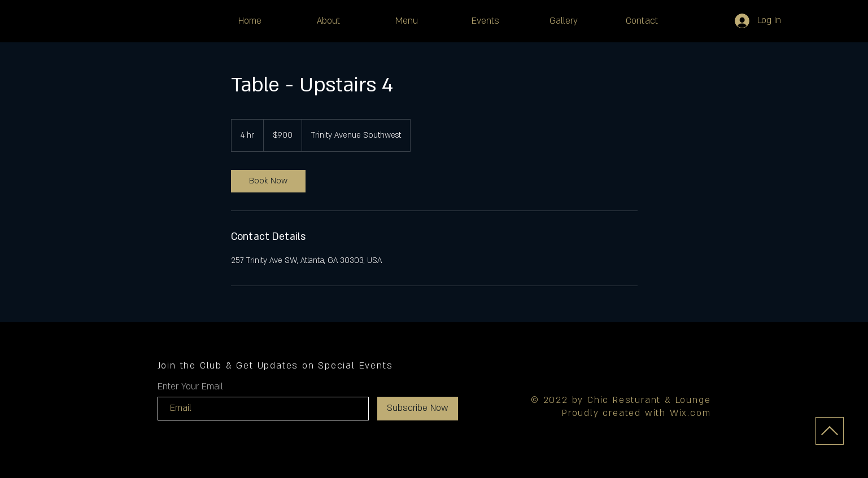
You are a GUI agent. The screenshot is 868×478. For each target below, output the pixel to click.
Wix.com (690, 413)
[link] (268, 181)
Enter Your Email (190, 387)
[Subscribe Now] (418, 409)
